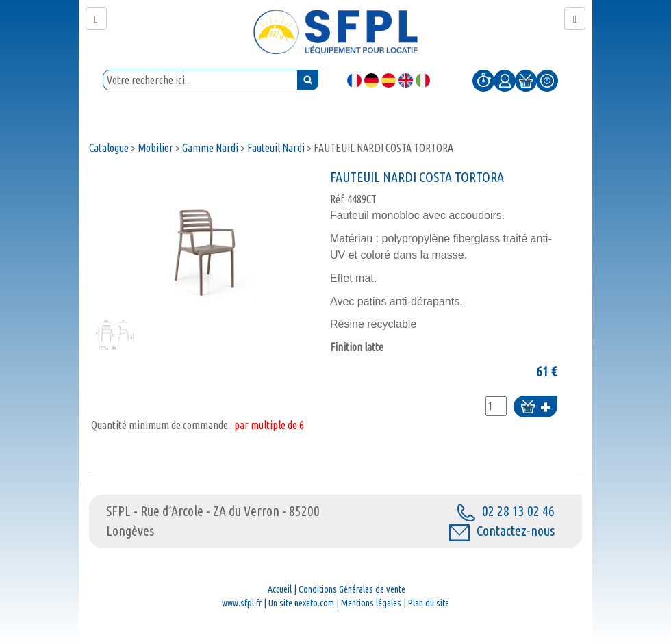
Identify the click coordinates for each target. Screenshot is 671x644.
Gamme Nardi (210, 148)
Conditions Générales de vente (352, 589)
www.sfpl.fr (242, 603)
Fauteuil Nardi (276, 148)
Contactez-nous (502, 531)
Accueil (280, 589)
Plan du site (429, 603)
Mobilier (155, 148)
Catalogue (109, 148)
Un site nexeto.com (301, 603)
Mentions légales (371, 603)
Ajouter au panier (535, 408)
